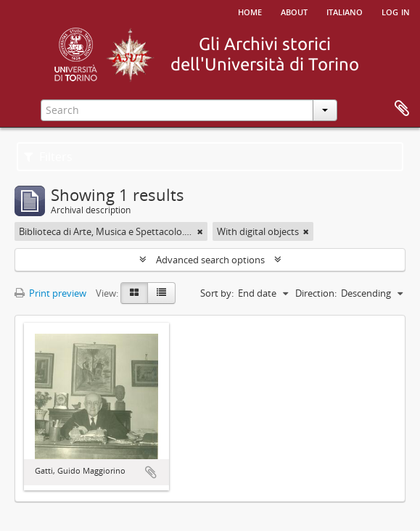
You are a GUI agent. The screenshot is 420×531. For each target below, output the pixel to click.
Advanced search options (210, 260)
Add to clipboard (151, 472)
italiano (345, 11)
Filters (48, 157)
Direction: (316, 293)
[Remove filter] (200, 231)
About (294, 11)
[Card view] (134, 293)
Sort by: (217, 293)
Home (250, 11)
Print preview (50, 293)
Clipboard (402, 109)
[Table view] (161, 293)
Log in (396, 11)
